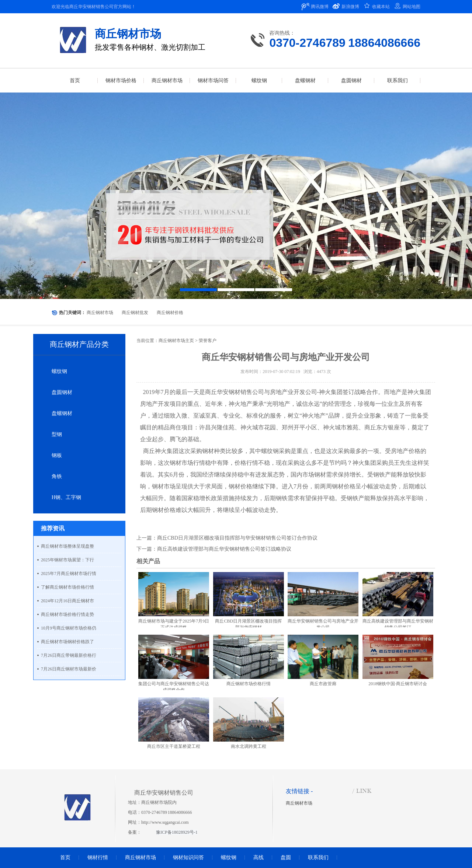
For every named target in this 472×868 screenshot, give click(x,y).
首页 (65, 857)
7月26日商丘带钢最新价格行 (69, 655)
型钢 (57, 434)
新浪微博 (350, 7)
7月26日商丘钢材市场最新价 (69, 669)
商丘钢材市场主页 (176, 341)
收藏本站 (381, 7)
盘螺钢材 (62, 413)
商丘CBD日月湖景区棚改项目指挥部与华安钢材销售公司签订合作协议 (237, 538)
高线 (258, 857)
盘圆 (286, 857)
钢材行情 (98, 857)
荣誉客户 (208, 341)
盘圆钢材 (62, 392)
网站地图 (412, 7)
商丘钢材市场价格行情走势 (67, 614)
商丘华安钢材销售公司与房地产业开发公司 (261, 392)
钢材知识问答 (188, 857)
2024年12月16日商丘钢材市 (67, 601)
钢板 (57, 455)
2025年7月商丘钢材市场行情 (69, 574)
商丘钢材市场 (100, 313)
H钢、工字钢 (66, 497)
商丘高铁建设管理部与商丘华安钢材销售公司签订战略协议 (224, 549)
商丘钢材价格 (170, 313)
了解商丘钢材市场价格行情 (67, 587)
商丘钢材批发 (135, 313)
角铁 (57, 476)
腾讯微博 (320, 7)
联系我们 (318, 857)
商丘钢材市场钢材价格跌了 (67, 642)
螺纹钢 (59, 371)
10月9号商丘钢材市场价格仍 (69, 628)
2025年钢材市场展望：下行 (67, 560)
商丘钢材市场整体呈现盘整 (67, 546)
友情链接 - (299, 791)
